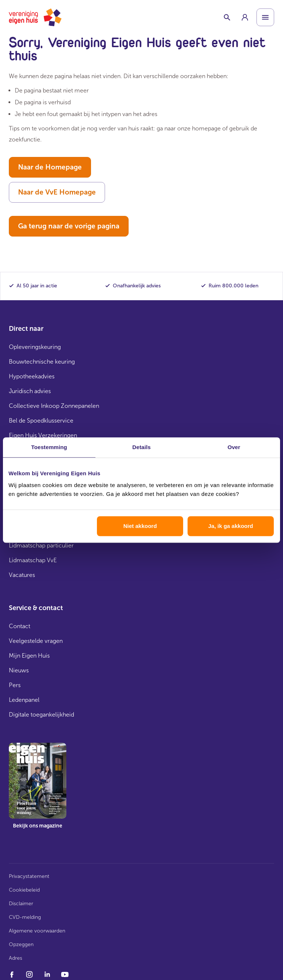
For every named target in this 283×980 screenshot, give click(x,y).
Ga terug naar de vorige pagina (69, 226)
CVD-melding (25, 917)
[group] (245, 17)
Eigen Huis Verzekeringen (43, 435)
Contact (20, 626)
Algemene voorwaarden (37, 931)
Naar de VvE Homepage (57, 192)
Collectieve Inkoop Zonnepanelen (54, 406)
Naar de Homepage (50, 167)
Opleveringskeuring (35, 347)
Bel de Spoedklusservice (41, 421)
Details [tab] (141, 447)
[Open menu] (265, 17)
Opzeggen (21, 944)
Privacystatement (29, 876)
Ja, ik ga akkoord (231, 526)
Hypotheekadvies (32, 376)
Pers (15, 685)
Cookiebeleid (24, 890)
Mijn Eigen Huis (29, 656)
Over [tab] (234, 447)
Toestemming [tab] (49, 447)
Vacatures (22, 575)
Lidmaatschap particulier (41, 545)
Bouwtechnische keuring (42, 362)
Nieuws (19, 670)
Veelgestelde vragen (36, 641)
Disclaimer (21, 904)
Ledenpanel (24, 700)
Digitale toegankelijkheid (41, 715)
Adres (15, 958)
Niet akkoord (140, 526)
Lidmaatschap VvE (33, 560)
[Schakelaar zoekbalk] (227, 17)
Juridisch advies (30, 391)
